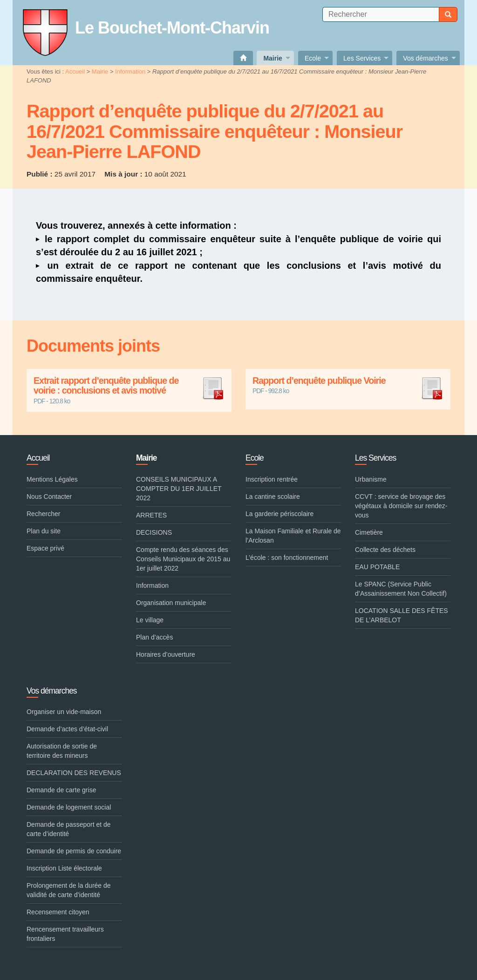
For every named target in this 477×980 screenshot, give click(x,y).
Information (130, 71)
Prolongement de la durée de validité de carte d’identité (69, 890)
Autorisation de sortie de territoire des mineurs (62, 751)
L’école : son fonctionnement (287, 558)
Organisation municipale (171, 603)
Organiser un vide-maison (64, 712)
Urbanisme (371, 479)
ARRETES (151, 515)
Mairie (100, 71)
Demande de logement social (69, 807)
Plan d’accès (154, 637)
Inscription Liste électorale (64, 868)
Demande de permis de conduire (74, 851)
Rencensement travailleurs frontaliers (65, 934)
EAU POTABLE (377, 567)
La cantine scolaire (273, 497)
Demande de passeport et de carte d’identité (69, 829)
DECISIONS (154, 532)
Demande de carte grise (61, 790)
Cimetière (369, 532)
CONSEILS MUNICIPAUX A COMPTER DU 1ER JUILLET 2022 (179, 489)
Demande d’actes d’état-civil (67, 729)
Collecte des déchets (385, 550)
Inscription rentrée (272, 479)
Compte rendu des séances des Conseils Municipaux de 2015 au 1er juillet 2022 (183, 559)
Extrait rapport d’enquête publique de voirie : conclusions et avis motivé (129, 386)
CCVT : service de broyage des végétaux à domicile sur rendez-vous (401, 506)
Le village (150, 620)
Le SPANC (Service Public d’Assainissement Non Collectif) (401, 589)
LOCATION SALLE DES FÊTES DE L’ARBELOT (402, 615)
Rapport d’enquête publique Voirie (348, 381)
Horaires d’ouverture (166, 654)
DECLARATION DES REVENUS (74, 773)
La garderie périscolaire (279, 514)
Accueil (75, 71)
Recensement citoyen (58, 912)
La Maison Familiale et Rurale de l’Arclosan (293, 536)
